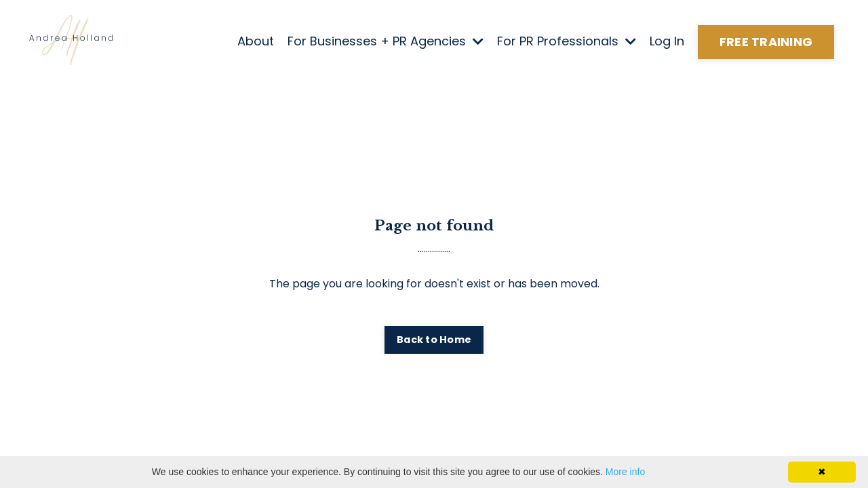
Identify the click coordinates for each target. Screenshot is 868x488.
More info (625, 472)
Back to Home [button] (434, 340)
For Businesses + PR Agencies (386, 41)
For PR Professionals (567, 41)
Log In (667, 41)
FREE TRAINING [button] (766, 42)
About (256, 41)
